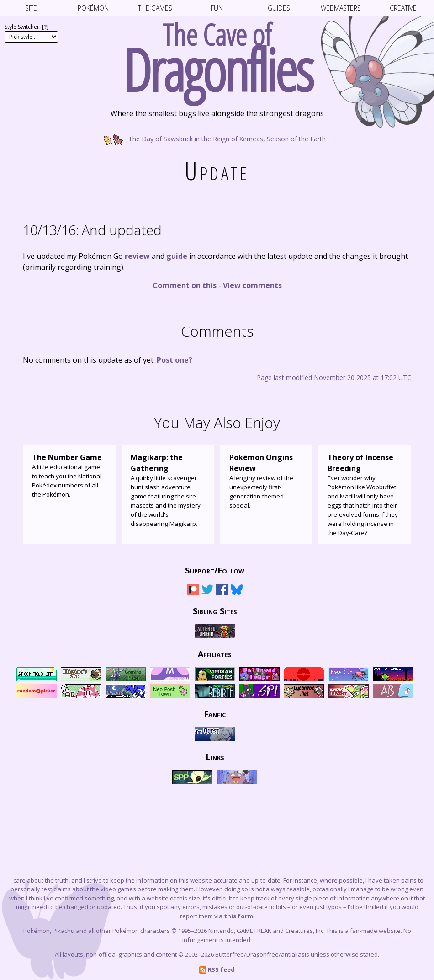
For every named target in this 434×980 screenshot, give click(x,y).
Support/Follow (215, 570)
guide (177, 256)
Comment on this (185, 285)
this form (238, 916)
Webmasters (341, 8)
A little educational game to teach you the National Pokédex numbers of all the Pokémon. (69, 475)
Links (215, 757)
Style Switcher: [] (26, 27)
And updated (92, 230)
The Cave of (217, 54)
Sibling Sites (215, 611)
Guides (279, 8)
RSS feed (217, 969)
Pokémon (93, 8)
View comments (252, 285)
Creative (403, 8)
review (137, 256)
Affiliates (215, 654)
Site (31, 8)
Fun (217, 8)
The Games (155, 8)
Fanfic (215, 714)
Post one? (175, 360)
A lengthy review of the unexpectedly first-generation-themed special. (267, 481)
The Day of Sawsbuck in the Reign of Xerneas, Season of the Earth (217, 138)
